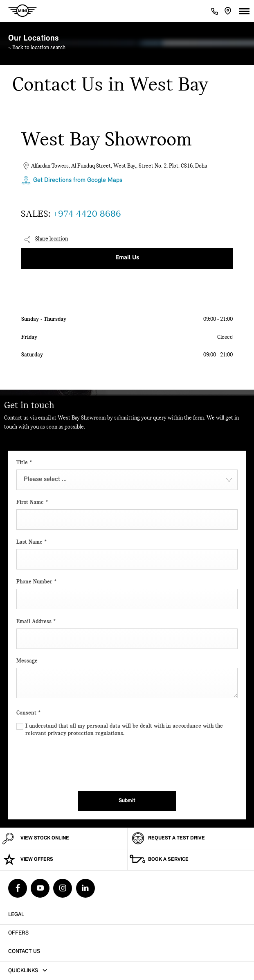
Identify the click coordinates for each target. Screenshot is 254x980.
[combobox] (127, 480)
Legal (16, 915)
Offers (18, 933)
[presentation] (79, 762)
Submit (127, 801)
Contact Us (24, 952)
